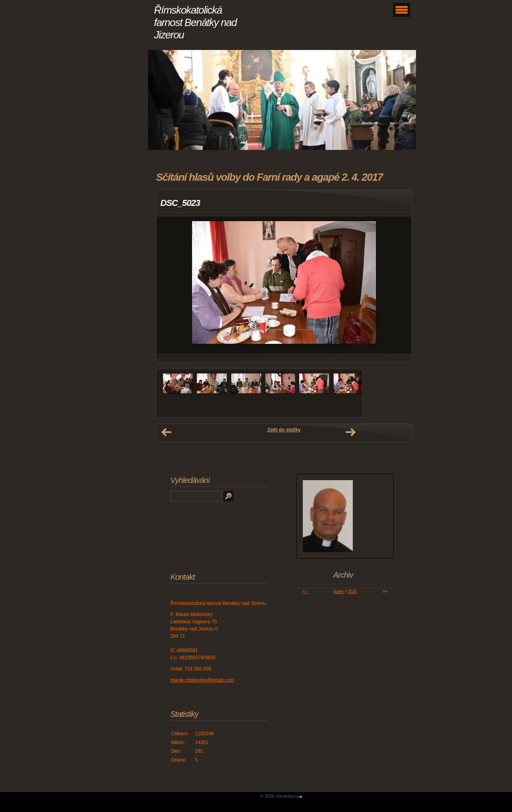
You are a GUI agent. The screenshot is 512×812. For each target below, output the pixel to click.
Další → (350, 432)
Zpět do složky (284, 430)
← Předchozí (166, 432)
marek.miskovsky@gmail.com (202, 680)
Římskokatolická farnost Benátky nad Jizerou (195, 22)
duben (339, 592)
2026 (352, 592)
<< (305, 592)
